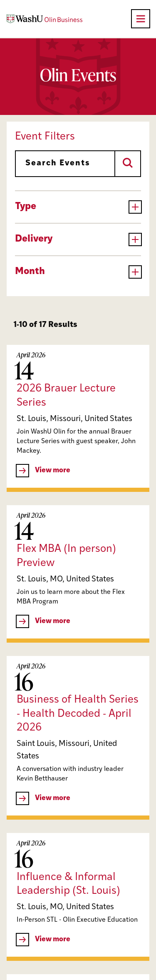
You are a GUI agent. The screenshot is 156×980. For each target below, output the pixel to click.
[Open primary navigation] (141, 19)
